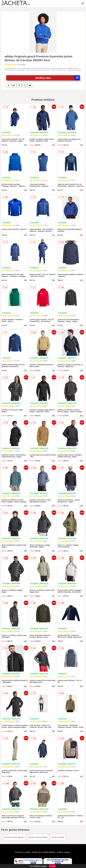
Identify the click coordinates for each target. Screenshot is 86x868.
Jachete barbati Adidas (38, 837)
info (25, 145)
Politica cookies (64, 852)
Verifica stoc (58, 78)
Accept (52, 866)
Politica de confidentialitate (44, 852)
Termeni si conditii (23, 852)
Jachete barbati (58, 837)
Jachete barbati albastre (15, 837)
